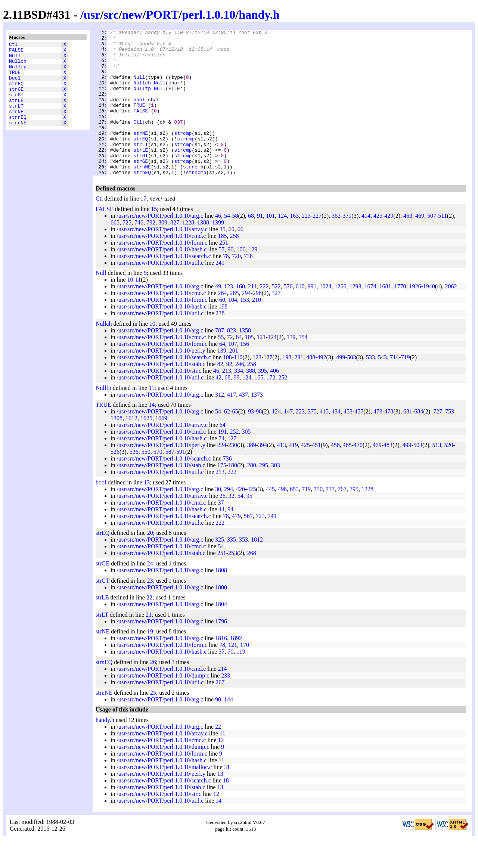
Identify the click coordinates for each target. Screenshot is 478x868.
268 (252, 582)
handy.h (259, 15)
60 (232, 258)
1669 (161, 447)
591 (181, 481)
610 (300, 315)
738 (248, 285)
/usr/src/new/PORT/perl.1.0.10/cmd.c (161, 265)
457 (359, 441)
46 (218, 245)
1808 (221, 599)
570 (158, 481)
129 (253, 278)
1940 (429, 315)
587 (170, 481)
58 (235, 245)
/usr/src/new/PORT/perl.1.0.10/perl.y (161, 380)
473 (378, 441)
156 (245, 373)
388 (251, 400)
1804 (221, 633)
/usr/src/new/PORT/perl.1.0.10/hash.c (162, 278)
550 (146, 481)
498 (282, 518)
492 (322, 386)
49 (218, 315)
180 (233, 494)
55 (221, 366)
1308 (117, 447)
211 (252, 315)
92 (229, 393)
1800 (221, 616)
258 (234, 265)
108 (227, 386)
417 (232, 424)
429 (389, 245)
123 (229, 315)
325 (220, 569)
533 (370, 386)
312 (220, 424)
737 (330, 518)
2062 (451, 315)
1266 (340, 315)
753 (450, 441)
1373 (257, 424)
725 (127, 252)
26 (223, 525)
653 (294, 518)
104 (233, 329)
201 (234, 380)
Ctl (13, 45)
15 (154, 238)
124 (282, 245)
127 (268, 386)
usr (92, 15)
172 (271, 407)
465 (347, 474)
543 (382, 386)
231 (299, 386)
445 (270, 518)
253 (233, 582)
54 (227, 245)
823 (232, 359)
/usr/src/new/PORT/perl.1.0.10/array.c (162, 258)
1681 (385, 315)
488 (311, 386)
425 (378, 245)
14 (152, 434)
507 (432, 245)
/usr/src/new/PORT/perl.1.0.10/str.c (159, 400)
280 (252, 494)
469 (420, 245)
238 (220, 342)
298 (257, 322)
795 (354, 518)
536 (134, 481)
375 (312, 441)
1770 (400, 315)
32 (232, 525)
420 (240, 518)
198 (223, 336)
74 (221, 467)
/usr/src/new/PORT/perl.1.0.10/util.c (160, 292)
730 (318, 518)
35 (223, 258)
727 (438, 441)
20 (150, 562)
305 (246, 461)
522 (276, 315)
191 (222, 461)
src (111, 15)
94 (230, 538)
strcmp (183, 154)
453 (348, 441)
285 (234, 322)
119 (241, 681)
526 (115, 481)
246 (240, 393)
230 (233, 474)
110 (238, 386)
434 (336, 441)
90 (230, 278)
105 (249, 366)
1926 (415, 315)
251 (224, 272)
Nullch (18, 65)
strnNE (18, 139)
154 (303, 366)
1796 (221, 650)
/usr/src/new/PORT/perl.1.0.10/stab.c (161, 393)
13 (147, 511)
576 (288, 315)
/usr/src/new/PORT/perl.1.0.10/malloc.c (164, 796)
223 (306, 245)
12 (221, 769)
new (132, 15)
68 (251, 245)
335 (232, 569)
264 (222, 322)
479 (377, 474)
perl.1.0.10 (209, 15)
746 (139, 252)
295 (264, 494)
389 (252, 474)
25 (153, 722)
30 (218, 518)
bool (15, 86)
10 (130, 309)
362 (336, 245)
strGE (16, 99)
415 (324, 441)
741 (272, 545)
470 (358, 474)
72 (230, 366)
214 (222, 698)
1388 (203, 252)
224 (222, 474)
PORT (162, 15)
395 (263, 400)
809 (163, 252)
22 (149, 627)
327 (276, 322)
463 (408, 245)
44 (221, 538)
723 (260, 545)
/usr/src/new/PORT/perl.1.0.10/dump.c (163, 705)
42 (218, 407)
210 (257, 329)
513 (437, 474)
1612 (131, 447)
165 (259, 407)
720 (236, 285)
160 (240, 315)
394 (263, 474)
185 (222, 265)
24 (150, 593)
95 (249, 525)
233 (226, 705)
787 (220, 359)
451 (316, 474)
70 (230, 681)
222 (264, 315)
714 (394, 386)
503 (351, 386)
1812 (257, 569)
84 (239, 366)
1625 (146, 447)
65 (235, 441)
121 (261, 366)
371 (347, 245)
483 (388, 474)
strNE (16, 126)
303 (276, 494)
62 (227, 441)
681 (408, 441)
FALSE (16, 52)
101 (270, 245)
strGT (16, 106)
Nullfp (18, 72)
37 (221, 532)
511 (442, 245)
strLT (16, 119)
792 (151, 252)
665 (115, 252)
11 (138, 309)
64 (222, 373)
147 (288, 441)
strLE (16, 112)
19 (150, 661)
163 (294, 245)
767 (342, 518)
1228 (188, 252)
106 (241, 278)
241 (220, 292)
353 (243, 569)
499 (341, 386)
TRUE (15, 79)
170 (245, 674)
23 (150, 610)
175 (222, 494)
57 (221, 278)
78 (226, 285)
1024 (325, 315)
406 (274, 400)
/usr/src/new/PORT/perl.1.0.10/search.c (164, 285)
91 (260, 245)
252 (283, 407)
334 (239, 400)
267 (220, 711)
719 (405, 386)
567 (248, 545)
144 (229, 728)
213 (227, 400)
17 (143, 228)
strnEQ (18, 133)
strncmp (193, 195)
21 (149, 644)
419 (294, 474)
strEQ (16, 92)
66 (240, 258)
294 (246, 322)
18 (226, 810)
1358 (245, 359)
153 (245, 329)
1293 (355, 315)
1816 (221, 667)
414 (366, 245)
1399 (218, 252)
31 (227, 796)
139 (291, 366)
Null (15, 59)
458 (335, 474)
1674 (370, 315)
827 (175, 252)
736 (227, 488)
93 (251, 441)
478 (389, 441)
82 (220, 393)
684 (419, 441)
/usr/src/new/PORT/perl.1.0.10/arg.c (160, 245)
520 (449, 474)
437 (243, 424)
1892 (236, 667)
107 (233, 373)
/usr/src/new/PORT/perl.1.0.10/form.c (162, 272)
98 (259, 441)
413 (282, 474)
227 (317, 245)
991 (312, 315)
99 (236, 407)
